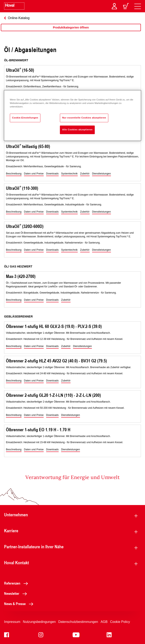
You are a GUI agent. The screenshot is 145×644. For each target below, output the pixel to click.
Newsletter (17, 593)
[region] (71, 32)
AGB (104, 622)
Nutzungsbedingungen (39, 622)
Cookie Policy (120, 622)
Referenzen (17, 583)
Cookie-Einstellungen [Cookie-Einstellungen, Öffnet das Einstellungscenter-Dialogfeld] (25, 118)
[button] (14, 174)
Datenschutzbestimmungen (78, 622)
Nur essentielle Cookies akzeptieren (84, 118)
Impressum (12, 622)
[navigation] (138, 6)
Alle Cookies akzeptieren (77, 130)
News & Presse (20, 604)
